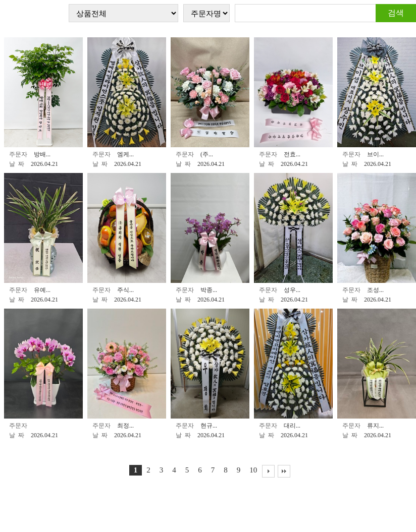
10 (253, 470)
